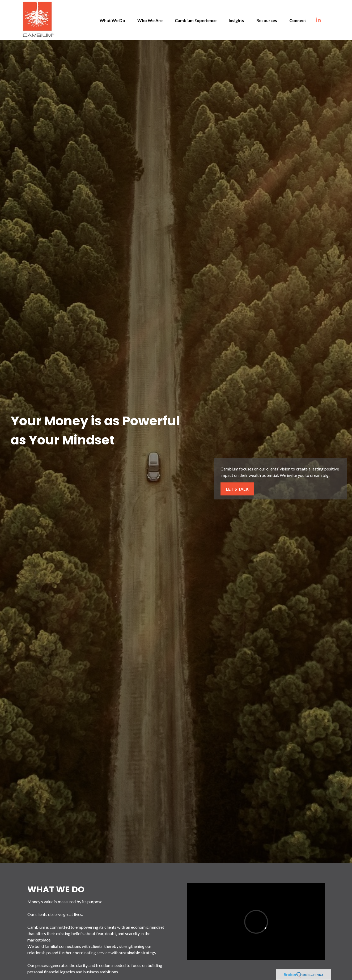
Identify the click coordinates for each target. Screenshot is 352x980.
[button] (112, 20)
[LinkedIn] (324, 20)
